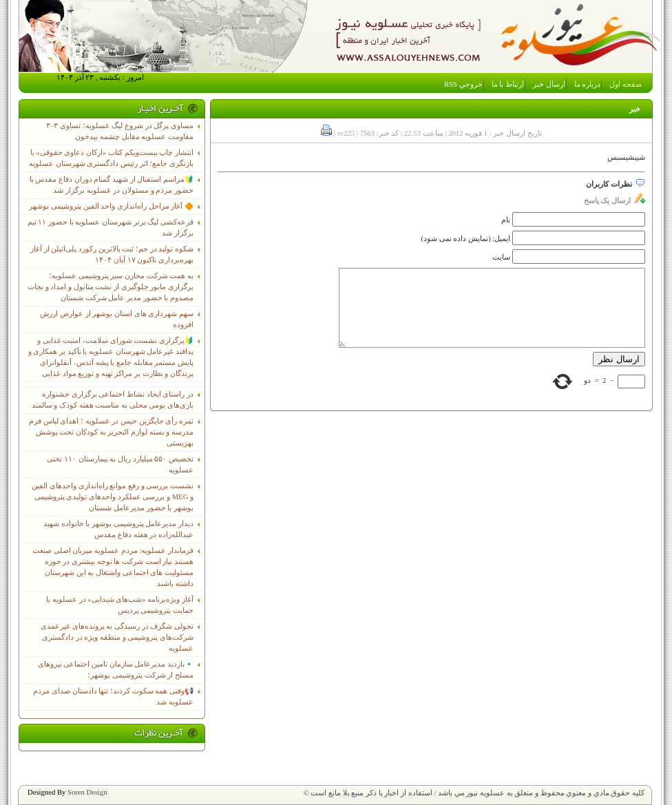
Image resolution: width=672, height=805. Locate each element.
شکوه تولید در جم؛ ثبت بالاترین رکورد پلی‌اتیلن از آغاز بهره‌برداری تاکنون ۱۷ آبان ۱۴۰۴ (112, 254)
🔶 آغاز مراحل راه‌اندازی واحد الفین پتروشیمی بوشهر (111, 206)
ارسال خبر (549, 84)
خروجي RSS (463, 84)
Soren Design (87, 792)
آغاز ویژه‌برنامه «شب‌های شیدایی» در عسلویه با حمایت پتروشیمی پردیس (120, 605)
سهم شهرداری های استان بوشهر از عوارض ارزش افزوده (117, 319)
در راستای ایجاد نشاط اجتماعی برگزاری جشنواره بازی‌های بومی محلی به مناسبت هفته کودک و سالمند (113, 400)
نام (506, 220)
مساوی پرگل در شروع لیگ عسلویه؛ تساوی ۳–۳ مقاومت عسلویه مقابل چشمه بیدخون (120, 131)
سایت (501, 257)
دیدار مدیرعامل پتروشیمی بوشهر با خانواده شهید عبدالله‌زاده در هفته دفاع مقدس (118, 529)
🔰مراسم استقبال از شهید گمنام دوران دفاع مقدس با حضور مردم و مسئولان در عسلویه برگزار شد (112, 185)
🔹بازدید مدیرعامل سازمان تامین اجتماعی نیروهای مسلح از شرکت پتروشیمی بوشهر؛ (116, 670)
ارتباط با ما (508, 84)
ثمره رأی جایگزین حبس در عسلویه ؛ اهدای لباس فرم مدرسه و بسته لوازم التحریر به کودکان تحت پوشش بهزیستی (111, 432)
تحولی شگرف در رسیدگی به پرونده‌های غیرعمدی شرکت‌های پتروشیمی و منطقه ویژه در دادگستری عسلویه (117, 637)
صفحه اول (626, 84)
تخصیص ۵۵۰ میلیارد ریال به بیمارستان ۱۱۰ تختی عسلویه (120, 464)
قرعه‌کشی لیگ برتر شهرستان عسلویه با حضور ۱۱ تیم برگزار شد (111, 228)
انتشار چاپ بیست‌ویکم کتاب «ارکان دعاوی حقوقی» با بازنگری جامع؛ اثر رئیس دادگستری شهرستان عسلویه (111, 158)
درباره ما (588, 84)
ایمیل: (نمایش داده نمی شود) (466, 239)
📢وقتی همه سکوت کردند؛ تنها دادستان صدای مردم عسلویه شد (113, 697)
